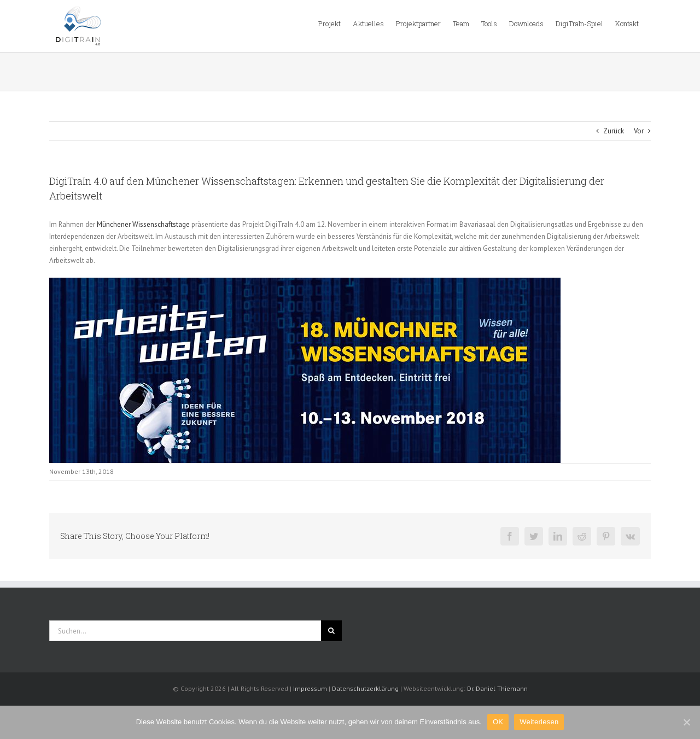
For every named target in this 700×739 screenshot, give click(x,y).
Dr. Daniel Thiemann (497, 688)
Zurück (614, 131)
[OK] (686, 722)
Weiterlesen (539, 722)
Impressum (310, 688)
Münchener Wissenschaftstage (143, 224)
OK (498, 722)
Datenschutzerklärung (365, 688)
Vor (639, 131)
